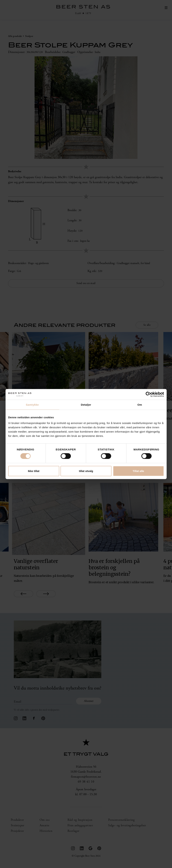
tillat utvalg (86, 471)
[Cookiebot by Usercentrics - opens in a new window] (148, 394)
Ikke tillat (34, 471)
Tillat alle (138, 471)
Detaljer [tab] (86, 405)
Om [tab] (140, 405)
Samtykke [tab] (32, 405)
